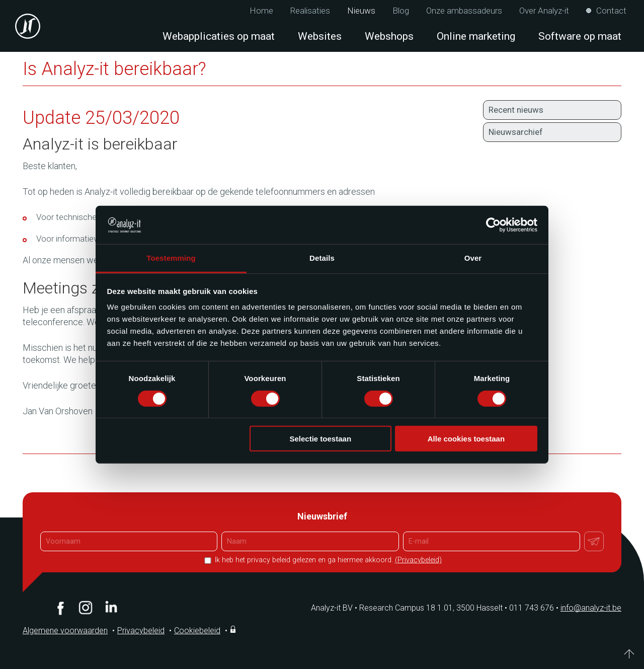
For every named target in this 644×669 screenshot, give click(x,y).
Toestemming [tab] (171, 258)
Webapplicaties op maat (219, 36)
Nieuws (361, 11)
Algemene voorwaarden (65, 630)
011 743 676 (535, 608)
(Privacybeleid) (418, 560)
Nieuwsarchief (516, 132)
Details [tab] (322, 258)
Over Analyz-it (544, 11)
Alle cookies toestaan (466, 439)
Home (261, 11)
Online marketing (476, 36)
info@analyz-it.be (591, 608)
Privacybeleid (141, 630)
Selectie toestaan (321, 439)
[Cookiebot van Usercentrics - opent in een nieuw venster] (493, 225)
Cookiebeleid (197, 630)
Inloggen (234, 629)
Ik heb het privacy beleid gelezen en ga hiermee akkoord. (327, 560)
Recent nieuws (516, 110)
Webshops (389, 36)
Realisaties (310, 11)
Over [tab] (473, 258)
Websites (320, 36)
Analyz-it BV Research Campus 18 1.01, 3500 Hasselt (407, 608)
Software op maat (580, 36)
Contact (611, 11)
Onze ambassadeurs (464, 11)
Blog (401, 11)
